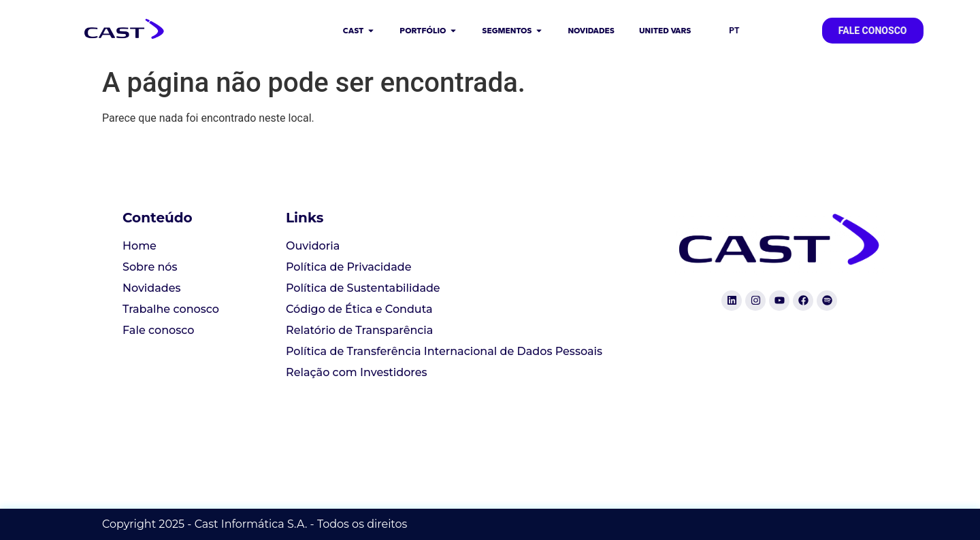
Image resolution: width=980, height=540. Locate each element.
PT (734, 31)
